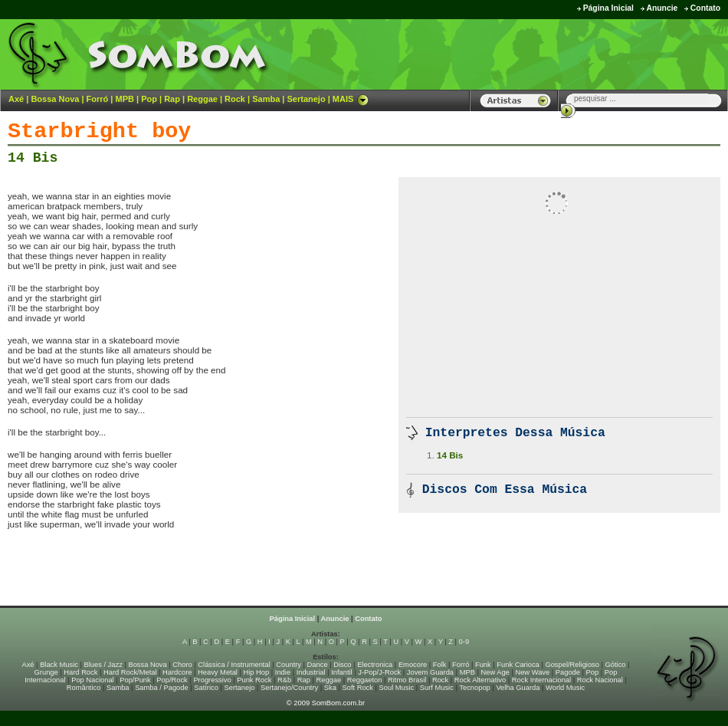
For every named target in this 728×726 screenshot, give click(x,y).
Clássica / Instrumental (234, 665)
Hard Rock (80, 672)
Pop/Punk (135, 680)
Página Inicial (608, 8)
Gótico (616, 665)
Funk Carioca (518, 665)
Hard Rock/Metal (130, 672)
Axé (16, 99)
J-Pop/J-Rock (379, 672)
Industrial (311, 672)
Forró (98, 99)
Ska (330, 688)
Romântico (84, 688)
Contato (705, 8)
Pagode (568, 672)
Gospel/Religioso (572, 665)
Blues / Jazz (103, 665)
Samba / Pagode (162, 688)
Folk (440, 665)
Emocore (413, 665)
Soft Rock (358, 688)
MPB (125, 99)
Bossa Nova (55, 99)
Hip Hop (257, 672)
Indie (283, 672)
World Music (565, 688)
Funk (483, 665)
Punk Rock (254, 680)
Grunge (46, 672)
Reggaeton (365, 680)
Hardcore (177, 672)
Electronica (375, 665)
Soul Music (397, 688)
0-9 (464, 642)
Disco (342, 665)
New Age (495, 672)
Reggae (202, 99)
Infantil (341, 672)
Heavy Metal (218, 672)
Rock (235, 99)
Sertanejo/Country (289, 688)
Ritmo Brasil (407, 680)
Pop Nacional (93, 680)
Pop (149, 99)
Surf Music (437, 688)
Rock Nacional (600, 680)
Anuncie (662, 8)
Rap (172, 99)
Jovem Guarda (430, 672)
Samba (266, 99)
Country (289, 665)
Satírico (206, 688)
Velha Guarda (518, 688)
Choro (182, 665)
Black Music (59, 665)
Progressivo (212, 680)
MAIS (351, 99)
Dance (318, 665)
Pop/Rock (172, 680)
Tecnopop (474, 688)
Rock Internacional (541, 680)
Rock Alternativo (480, 680)
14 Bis (33, 158)
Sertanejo (306, 99)
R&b (284, 680)
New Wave (532, 672)
